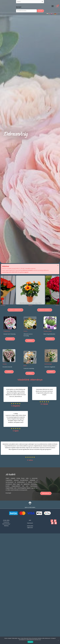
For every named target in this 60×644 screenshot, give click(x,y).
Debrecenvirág (18, 134)
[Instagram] (56, 523)
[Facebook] (52, 523)
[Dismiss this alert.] (58, 265)
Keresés (40, 11)
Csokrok (25, 345)
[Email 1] (55, 521)
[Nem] (58, 640)
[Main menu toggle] (53, 6)
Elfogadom (30, 642)
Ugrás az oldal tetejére (30, 507)
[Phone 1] (52, 521)
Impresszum (30, 523)
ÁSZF (30, 520)
